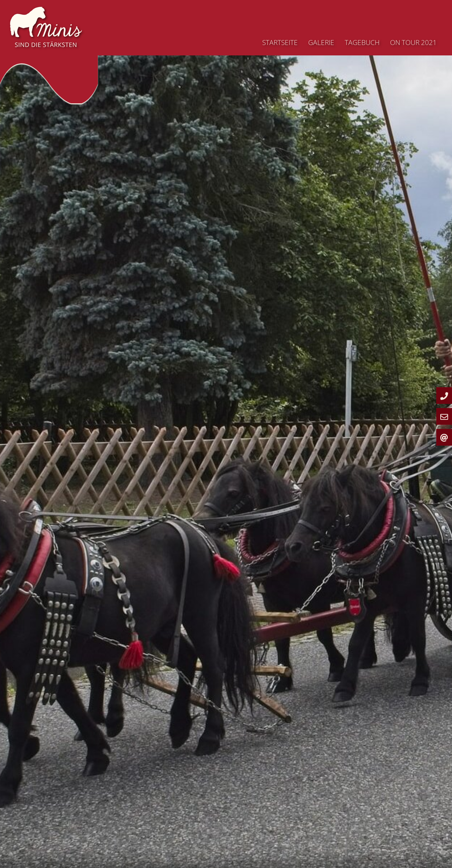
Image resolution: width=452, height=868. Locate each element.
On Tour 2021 (413, 42)
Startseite (280, 42)
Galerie (321, 42)
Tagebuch (362, 42)
